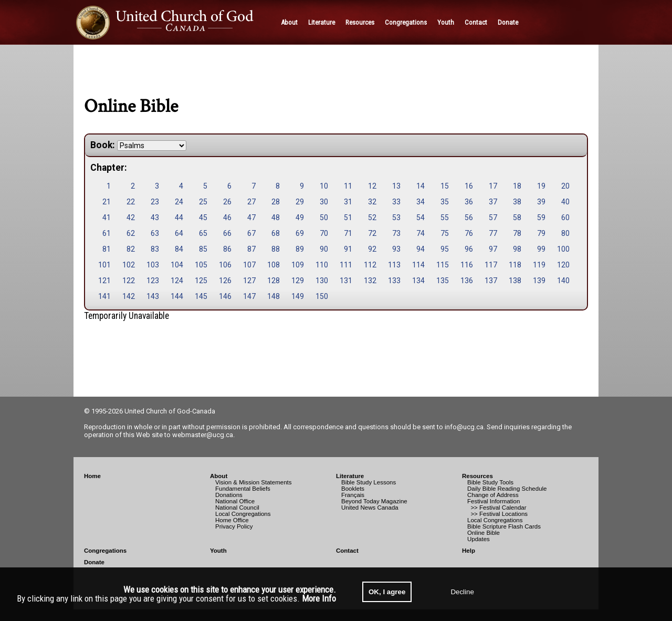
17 (493, 186)
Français (353, 495)
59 (541, 218)
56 (469, 218)
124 (177, 281)
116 (467, 265)
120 (563, 265)
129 (298, 281)
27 (251, 202)
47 (251, 218)
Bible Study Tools (490, 482)
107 (249, 265)
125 (201, 281)
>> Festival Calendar (497, 508)
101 (104, 265)
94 (421, 249)
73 (396, 233)
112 (370, 265)
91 (348, 249)
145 (201, 296)
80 (565, 233)
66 (227, 233)
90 (324, 249)
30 (324, 202)
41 (107, 218)
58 (517, 218)
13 (396, 186)
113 (394, 265)
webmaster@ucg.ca (203, 435)
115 (443, 265)
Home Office (232, 520)
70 (324, 233)
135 (443, 281)
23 (155, 202)
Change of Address (493, 495)
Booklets (353, 489)
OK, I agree (387, 592)
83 (155, 249)
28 (276, 202)
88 (276, 249)
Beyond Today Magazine (374, 501)
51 (348, 218)
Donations (229, 495)
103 (153, 265)
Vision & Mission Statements (254, 482)
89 (300, 249)
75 (445, 233)
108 (274, 265)
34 (421, 202)
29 (300, 202)
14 (421, 186)
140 (563, 281)
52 (372, 218)
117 (491, 265)
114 (418, 265)
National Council (237, 508)
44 (179, 218)
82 (131, 249)
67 (251, 233)
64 (179, 233)
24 (179, 202)
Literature (350, 476)
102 (129, 265)
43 (155, 218)
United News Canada (370, 508)
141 (104, 296)
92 (372, 249)
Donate (94, 562)
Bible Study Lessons (369, 482)
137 (491, 281)
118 (515, 265)
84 (179, 249)
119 (539, 265)
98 (517, 249)
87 (251, 249)
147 (249, 296)
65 (203, 233)
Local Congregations (243, 514)
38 (517, 202)
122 (129, 281)
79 (541, 233)
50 (324, 218)
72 (372, 233)
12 (372, 186)
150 (322, 296)
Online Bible (484, 533)
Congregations (105, 551)
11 (348, 186)
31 (348, 202)
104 (177, 265)
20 (565, 186)
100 (563, 249)
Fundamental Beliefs (243, 489)
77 (493, 233)
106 (225, 265)
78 (517, 233)
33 (396, 202)
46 (227, 218)
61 (107, 233)
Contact (347, 551)
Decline (462, 592)
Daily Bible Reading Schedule (507, 489)
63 (155, 233)
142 (129, 296)
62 (131, 233)
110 (322, 265)
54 (421, 218)
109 (298, 265)
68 (276, 233)
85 (203, 249)
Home (92, 476)
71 (348, 233)
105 (201, 265)
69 (300, 233)
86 (227, 249)
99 (541, 249)
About (219, 476)
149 (298, 296)
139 (539, 281)
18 (517, 186)
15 (445, 186)
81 (107, 249)
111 (346, 265)
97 (493, 249)
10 (324, 186)
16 (469, 186)
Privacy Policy (234, 526)
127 (249, 281)
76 (469, 233)
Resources (477, 476)
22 (131, 202)
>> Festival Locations (497, 514)
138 (515, 281)
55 (445, 218)
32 (372, 202)
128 (274, 281)
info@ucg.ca (464, 427)
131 (346, 281)
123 (153, 281)
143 (153, 296)
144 (177, 296)
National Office (235, 501)
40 (565, 202)
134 (418, 281)
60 (565, 218)
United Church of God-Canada (170, 411)
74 (421, 233)
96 (469, 249)
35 (445, 202)
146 (225, 296)
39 (541, 202)
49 (300, 218)
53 (396, 218)
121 (104, 281)
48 (276, 218)
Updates (479, 539)
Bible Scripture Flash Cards (504, 526)
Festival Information (493, 501)
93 (396, 249)
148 (274, 296)
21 (107, 202)
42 (131, 218)
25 (203, 202)
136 (467, 281)
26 (227, 202)
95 (445, 249)
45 (203, 218)
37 (493, 202)
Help (469, 551)
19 (541, 186)
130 (322, 281)
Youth (218, 551)
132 (370, 281)
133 (394, 281)
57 (493, 218)
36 (469, 202)
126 (225, 281)
